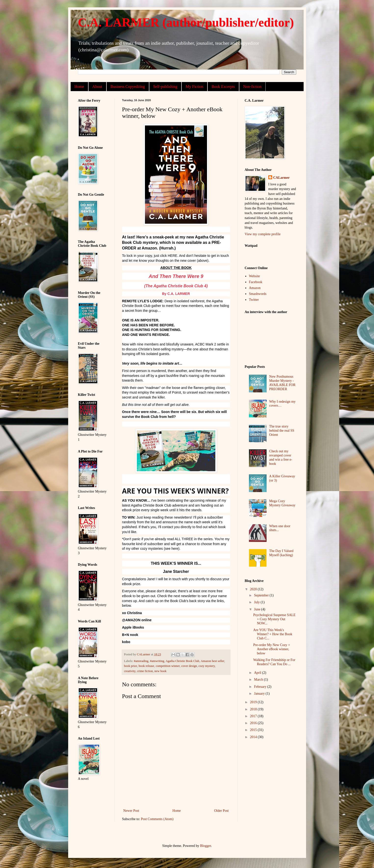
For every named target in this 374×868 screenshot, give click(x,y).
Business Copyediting (128, 87)
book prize (131, 666)
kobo (126, 642)
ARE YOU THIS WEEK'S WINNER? (175, 491)
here (175, 549)
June (258, 609)
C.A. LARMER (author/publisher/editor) (186, 22)
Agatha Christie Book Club (151, 505)
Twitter (254, 300)
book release (146, 666)
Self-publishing (165, 87)
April (258, 673)
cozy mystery (207, 666)
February (261, 687)
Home (79, 87)
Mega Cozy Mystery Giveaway (282, 503)
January (260, 694)
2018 (254, 709)
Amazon (255, 288)
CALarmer (281, 178)
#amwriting (157, 661)
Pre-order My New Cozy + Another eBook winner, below (271, 649)
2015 (254, 730)
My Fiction (194, 87)
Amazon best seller (212, 661)
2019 (254, 702)
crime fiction (145, 671)
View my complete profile (263, 234)
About (97, 87)
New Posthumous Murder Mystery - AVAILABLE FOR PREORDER (282, 383)
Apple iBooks (133, 627)
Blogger (206, 846)
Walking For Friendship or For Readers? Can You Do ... (274, 662)
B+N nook (130, 635)
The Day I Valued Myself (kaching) (281, 553)
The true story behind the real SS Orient (282, 431)
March (259, 680)
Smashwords (258, 294)
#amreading (141, 661)
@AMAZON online (137, 620)
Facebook (256, 282)
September (262, 595)
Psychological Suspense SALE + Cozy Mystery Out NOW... (274, 619)
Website (254, 276)
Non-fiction (252, 87)
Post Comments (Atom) (157, 819)
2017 (254, 716)
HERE (173, 256)
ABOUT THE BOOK (176, 268)
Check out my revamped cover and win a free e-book (281, 457)
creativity (130, 671)
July (257, 602)
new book (161, 671)
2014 (254, 737)
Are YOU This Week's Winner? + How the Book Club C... (273, 634)
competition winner (168, 666)
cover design (189, 666)
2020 (254, 589)
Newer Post (131, 811)
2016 (254, 723)
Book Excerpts (223, 87)
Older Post (221, 811)
